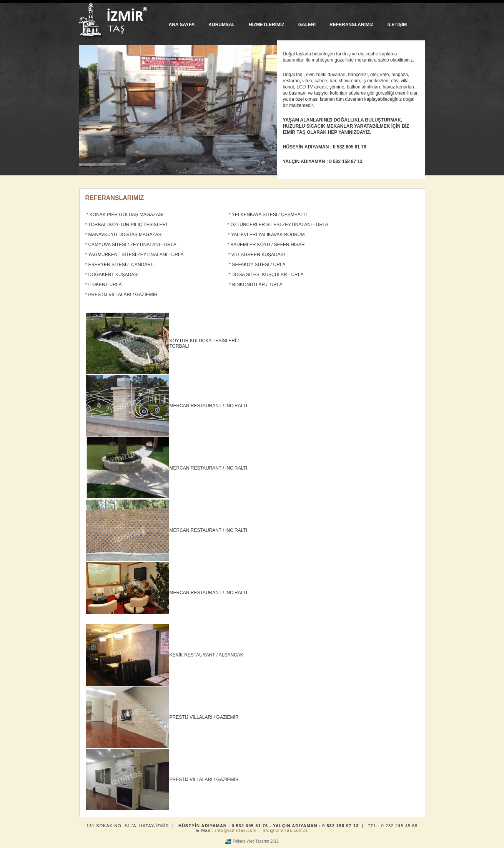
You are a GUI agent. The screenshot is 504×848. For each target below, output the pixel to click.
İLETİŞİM (397, 25)
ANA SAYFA (182, 25)
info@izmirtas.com (236, 830)
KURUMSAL (222, 25)
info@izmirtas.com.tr (284, 830)
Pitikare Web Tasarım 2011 (256, 841)
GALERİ (307, 25)
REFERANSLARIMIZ (352, 25)
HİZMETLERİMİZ (267, 25)
